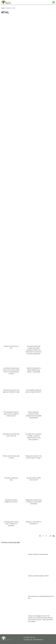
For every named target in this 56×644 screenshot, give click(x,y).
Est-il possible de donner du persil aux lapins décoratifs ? (34, 391)
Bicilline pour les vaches (9, 80)
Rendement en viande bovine (10, 52)
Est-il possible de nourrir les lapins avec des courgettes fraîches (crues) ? (11, 414)
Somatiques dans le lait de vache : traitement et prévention (11, 524)
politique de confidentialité (33, 640)
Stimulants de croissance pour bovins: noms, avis (11, 435)
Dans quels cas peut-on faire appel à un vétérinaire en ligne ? (11, 392)
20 (51, 536)
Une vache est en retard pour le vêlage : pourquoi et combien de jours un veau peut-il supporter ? (34, 437)
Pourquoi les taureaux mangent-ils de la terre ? (11, 501)
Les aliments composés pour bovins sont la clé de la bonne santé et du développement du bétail (11, 371)
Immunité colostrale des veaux (11, 479)
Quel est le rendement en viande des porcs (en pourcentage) (20, 108)
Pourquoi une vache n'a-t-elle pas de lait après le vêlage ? (34, 457)
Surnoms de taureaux (8, 136)
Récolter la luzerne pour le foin (11, 347)
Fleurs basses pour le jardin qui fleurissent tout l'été (41, 597)
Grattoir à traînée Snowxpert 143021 (38, 576)
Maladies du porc (7, 192)
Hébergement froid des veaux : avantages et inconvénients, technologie (34, 502)
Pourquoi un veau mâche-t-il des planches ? (34, 523)
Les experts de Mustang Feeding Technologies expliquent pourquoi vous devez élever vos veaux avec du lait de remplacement (34, 350)
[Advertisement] (28, 26)
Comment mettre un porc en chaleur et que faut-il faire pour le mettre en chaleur (27, 248)
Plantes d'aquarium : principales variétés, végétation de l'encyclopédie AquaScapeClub (34, 415)
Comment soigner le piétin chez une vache (34, 479)
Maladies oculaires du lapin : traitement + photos (17, 164)
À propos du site (29, 637)
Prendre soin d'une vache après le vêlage (11, 457)
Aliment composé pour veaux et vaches (13, 220)
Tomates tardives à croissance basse (38, 554)
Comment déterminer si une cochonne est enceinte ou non (19, 304)
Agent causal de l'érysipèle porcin (12, 276)
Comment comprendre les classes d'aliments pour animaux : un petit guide (34, 370)
